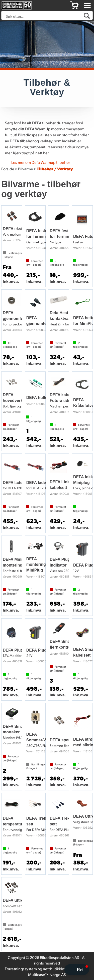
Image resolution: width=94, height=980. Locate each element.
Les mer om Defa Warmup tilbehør (41, 162)
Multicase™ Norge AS (47, 974)
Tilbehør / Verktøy (55, 169)
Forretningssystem (21, 969)
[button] (77, 970)
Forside (8, 169)
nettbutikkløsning (58, 969)
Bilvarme (26, 169)
